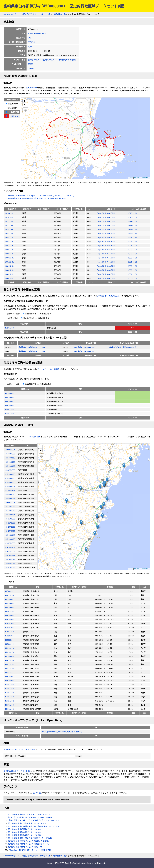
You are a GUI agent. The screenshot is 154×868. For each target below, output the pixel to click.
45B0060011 (10, 640)
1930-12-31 (9, 258)
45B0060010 (10, 636)
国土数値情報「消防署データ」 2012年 (24, 835)
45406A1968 (10, 705)
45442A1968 (10, 709)
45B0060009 (10, 397)
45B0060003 (10, 619)
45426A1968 (10, 648)
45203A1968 (10, 328)
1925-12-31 (9, 237)
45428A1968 (10, 697)
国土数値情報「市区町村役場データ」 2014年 (27, 823)
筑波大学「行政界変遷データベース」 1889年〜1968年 (31, 817)
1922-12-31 (9, 225)
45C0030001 (10, 644)
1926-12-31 (9, 241)
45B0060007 (10, 628)
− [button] (24, 104)
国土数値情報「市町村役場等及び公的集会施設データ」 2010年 (35, 826)
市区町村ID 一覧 (59, 14)
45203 (31, 64)
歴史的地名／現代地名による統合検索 (19, 749)
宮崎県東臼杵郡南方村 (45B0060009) (122, 347)
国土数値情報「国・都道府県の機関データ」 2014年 (30, 838)
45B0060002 (10, 405)
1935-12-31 (9, 278)
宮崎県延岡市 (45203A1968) (85, 347)
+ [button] (24, 101)
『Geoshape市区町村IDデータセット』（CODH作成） (30, 850)
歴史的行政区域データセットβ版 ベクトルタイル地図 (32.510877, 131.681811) (41, 195)
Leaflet (131, 178)
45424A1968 (10, 689)
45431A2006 (10, 693)
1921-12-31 (9, 221)
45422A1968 (10, 660)
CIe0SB (31, 68)
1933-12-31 (9, 270)
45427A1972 (10, 672)
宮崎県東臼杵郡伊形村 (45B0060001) (32, 347)
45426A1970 (10, 652)
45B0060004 (10, 656)
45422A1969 (10, 664)
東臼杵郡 (32, 42)
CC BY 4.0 (37, 793)
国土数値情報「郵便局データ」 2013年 (24, 829)
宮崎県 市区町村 (35, 60)
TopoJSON (102, 213)
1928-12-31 (9, 250)
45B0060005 (10, 393)
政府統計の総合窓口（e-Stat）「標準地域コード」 (29, 844)
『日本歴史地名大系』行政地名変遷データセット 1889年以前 (34, 820)
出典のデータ (31, 88)
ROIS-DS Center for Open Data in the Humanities (86, 863)
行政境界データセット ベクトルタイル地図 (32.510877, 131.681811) (37, 198)
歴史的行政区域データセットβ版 (37, 14)
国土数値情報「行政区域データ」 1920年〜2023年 (29, 814)
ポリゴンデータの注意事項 (108, 296)
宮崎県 (31, 46)
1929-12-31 (9, 254)
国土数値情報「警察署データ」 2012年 (24, 832)
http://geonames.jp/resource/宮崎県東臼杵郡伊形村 (62, 732)
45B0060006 (10, 624)
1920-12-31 (9, 217)
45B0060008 (10, 680)
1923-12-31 (9, 229)
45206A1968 (10, 632)
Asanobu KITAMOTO (55, 863)
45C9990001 (10, 591)
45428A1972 (10, 701)
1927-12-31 (9, 246)
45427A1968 (10, 668)
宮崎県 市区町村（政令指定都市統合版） (60, 60)
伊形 (30, 38)
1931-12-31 (9, 262)
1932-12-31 (9, 266)
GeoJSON (111, 213)
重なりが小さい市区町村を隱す (35, 318)
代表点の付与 (35, 437)
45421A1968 (10, 414)
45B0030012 (10, 676)
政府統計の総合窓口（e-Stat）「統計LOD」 (26, 847)
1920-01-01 (9, 213)
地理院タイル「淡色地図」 (142, 178)
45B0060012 (10, 401)
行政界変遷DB (12, 108)
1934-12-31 (9, 274)
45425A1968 (10, 685)
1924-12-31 (9, 233)
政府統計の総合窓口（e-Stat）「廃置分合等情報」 (29, 841)
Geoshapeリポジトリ (12, 14)
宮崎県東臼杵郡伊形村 (37, 33)
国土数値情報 (12, 104)
